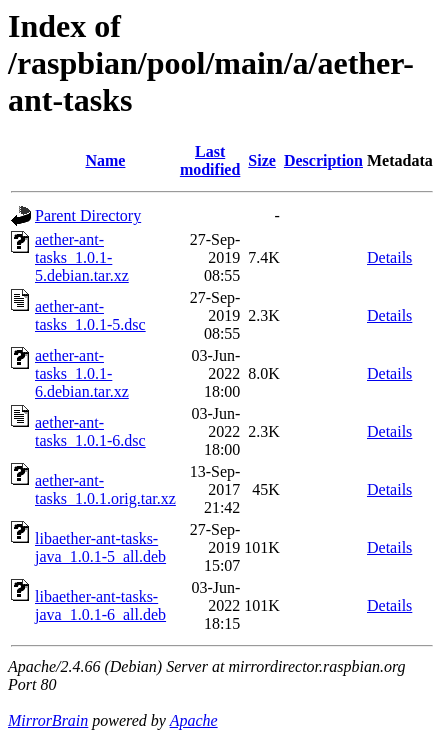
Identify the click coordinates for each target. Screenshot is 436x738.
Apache (194, 720)
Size (262, 160)
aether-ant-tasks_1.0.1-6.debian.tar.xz (82, 373)
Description (323, 160)
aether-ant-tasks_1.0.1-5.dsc (90, 315)
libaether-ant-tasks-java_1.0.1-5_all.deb (100, 547)
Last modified (210, 160)
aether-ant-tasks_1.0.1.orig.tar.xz (105, 489)
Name (105, 160)
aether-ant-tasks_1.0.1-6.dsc (90, 431)
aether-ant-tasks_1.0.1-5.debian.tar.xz (82, 257)
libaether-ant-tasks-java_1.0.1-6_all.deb (100, 605)
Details (389, 257)
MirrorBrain (48, 720)
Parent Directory (88, 215)
